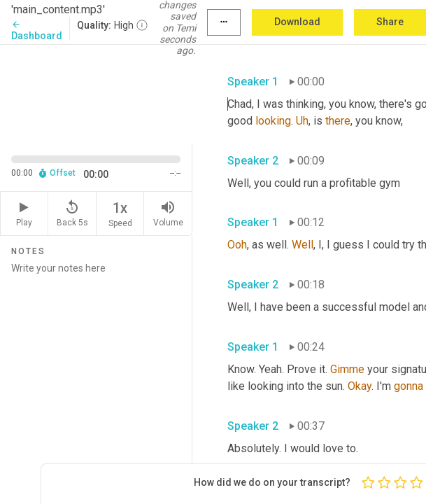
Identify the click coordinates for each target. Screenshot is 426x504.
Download (297, 22)
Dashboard (37, 30)
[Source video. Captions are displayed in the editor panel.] (96, 93)
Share (390, 22)
